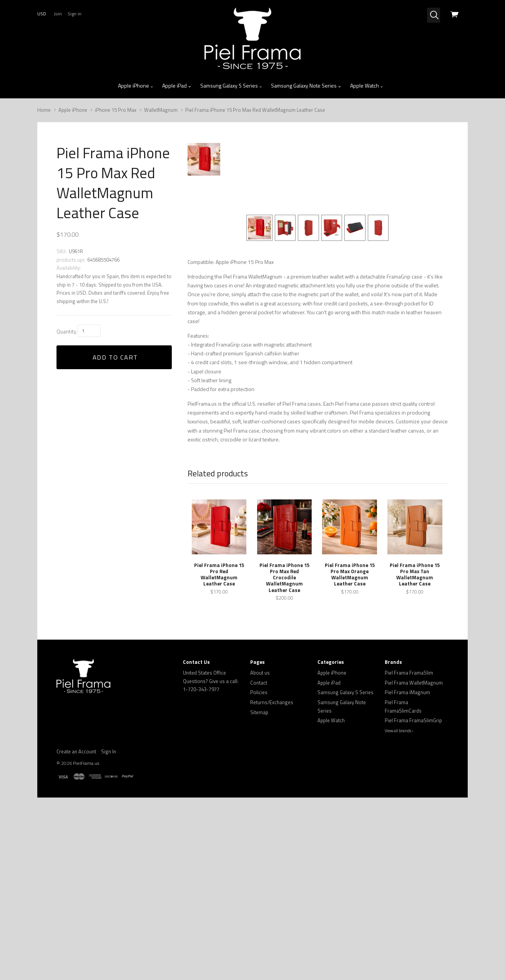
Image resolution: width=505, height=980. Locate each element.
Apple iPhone (136, 86)
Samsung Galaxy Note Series (306, 86)
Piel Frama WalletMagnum (414, 849)
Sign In (109, 919)
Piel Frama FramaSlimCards (403, 874)
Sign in (75, 14)
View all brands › (399, 897)
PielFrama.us (86, 930)
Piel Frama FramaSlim (409, 840)
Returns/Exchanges (272, 869)
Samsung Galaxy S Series (231, 86)
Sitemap (259, 879)
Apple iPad (177, 86)
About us (260, 840)
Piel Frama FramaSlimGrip (413, 887)
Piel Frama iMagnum (407, 859)
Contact (259, 849)
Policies (259, 859)
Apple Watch (367, 86)
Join (58, 14)
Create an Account (76, 919)
